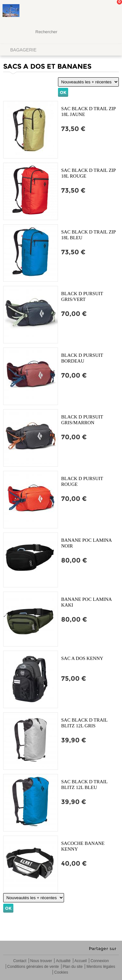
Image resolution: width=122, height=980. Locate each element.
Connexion (100, 961)
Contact (20, 961)
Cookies (61, 972)
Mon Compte (93, 11)
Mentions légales (101, 967)
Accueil (81, 961)
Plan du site (73, 967)
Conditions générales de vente (33, 967)
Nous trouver (41, 961)
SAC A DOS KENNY (82, 658)
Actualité (63, 961)
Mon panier (112, 11)
